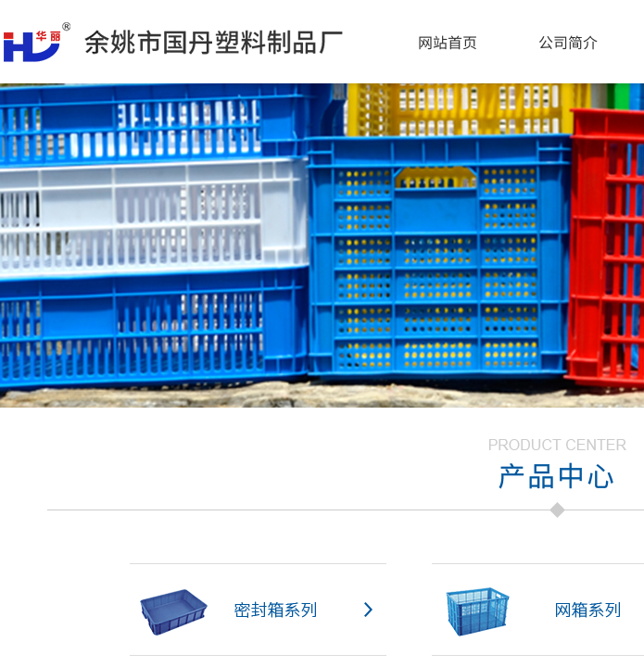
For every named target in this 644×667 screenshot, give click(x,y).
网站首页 (448, 42)
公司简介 (568, 42)
